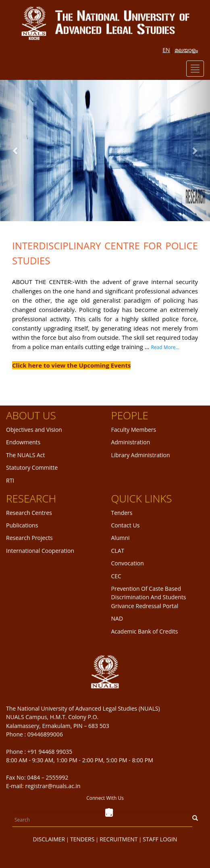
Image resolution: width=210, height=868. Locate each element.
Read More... (165, 347)
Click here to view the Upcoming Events (71, 365)
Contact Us (126, 525)
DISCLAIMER (49, 839)
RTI (10, 480)
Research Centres (29, 513)
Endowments (23, 442)
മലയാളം (186, 50)
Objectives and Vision (34, 430)
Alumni (121, 538)
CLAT (118, 551)
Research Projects (29, 538)
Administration (131, 442)
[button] (16, 151)
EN (166, 50)
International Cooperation (40, 551)
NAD (117, 618)
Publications (22, 525)
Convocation (128, 563)
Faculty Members (134, 430)
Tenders (122, 513)
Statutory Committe (32, 467)
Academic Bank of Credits (145, 631)
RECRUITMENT (119, 839)
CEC (116, 576)
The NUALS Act (26, 455)
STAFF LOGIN (160, 839)
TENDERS (82, 839)
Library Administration (141, 455)
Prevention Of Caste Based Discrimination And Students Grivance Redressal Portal (149, 597)
